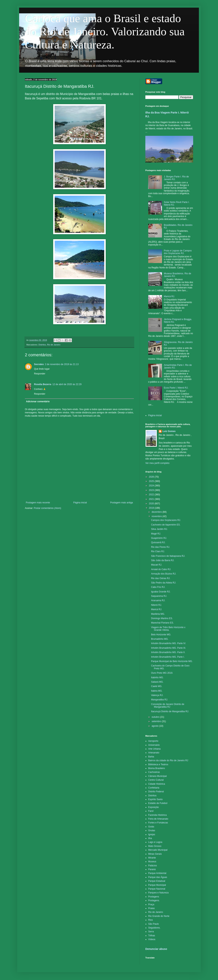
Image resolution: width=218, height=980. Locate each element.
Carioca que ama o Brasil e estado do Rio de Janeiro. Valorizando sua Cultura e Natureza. (105, 31)
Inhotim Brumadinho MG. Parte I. (168, 657)
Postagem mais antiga (122, 503)
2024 (152, 486)
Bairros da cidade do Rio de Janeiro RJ (168, 760)
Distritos (42, 345)
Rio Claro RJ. (158, 551)
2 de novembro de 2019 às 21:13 (62, 364)
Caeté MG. (157, 686)
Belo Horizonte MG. (161, 635)
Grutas (152, 830)
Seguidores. (154, 928)
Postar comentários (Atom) (48, 508)
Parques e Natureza (158, 893)
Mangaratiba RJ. (159, 700)
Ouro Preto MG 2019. (162, 673)
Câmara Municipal (157, 776)
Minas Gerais (155, 854)
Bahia (151, 757)
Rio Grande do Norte (159, 916)
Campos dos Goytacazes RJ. (166, 520)
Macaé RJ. (157, 565)
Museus (152, 862)
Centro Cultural (156, 780)
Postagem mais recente (38, 503)
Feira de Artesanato (158, 819)
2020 (152, 504)
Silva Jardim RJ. (159, 529)
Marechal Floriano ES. (162, 623)
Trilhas (152, 936)
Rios (150, 920)
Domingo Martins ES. (162, 618)
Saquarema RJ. (159, 596)
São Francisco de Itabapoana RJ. (168, 556)
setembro (157, 721)
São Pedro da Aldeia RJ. (164, 583)
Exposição (153, 807)
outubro (156, 717)
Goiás (151, 827)
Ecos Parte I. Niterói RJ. (176, 388)
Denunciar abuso (156, 949)
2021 (152, 499)
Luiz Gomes (169, 431)
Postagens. (154, 900)
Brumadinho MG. (160, 639)
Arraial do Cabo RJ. (161, 569)
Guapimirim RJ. (159, 538)
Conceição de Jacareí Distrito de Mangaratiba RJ (168, 706)
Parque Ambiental (157, 873)
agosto (155, 726)
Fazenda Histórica (157, 815)
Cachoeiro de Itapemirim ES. (166, 525)
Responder (40, 374)
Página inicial (80, 503)
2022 (152, 495)
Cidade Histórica (157, 784)
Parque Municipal (157, 885)
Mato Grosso (155, 846)
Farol (151, 811)
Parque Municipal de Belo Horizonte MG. (172, 661)
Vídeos (152, 939)
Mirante (152, 858)
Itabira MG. (157, 691)
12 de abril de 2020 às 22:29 (67, 384)
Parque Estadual (157, 881)
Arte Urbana (154, 749)
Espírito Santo (155, 799)
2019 (152, 508)
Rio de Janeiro (54, 345)
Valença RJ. (157, 695)
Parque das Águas (158, 877)
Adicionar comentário (38, 401)
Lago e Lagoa (155, 842)
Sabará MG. (157, 682)
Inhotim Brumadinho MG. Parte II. (168, 652)
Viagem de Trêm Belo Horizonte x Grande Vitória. (168, 629)
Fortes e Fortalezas (158, 823)
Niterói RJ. (156, 605)
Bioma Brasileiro (157, 768)
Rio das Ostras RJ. (161, 578)
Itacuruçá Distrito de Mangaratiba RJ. (170, 711)
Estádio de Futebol (158, 803)
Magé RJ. (156, 534)
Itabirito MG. (157, 677)
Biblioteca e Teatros (158, 764)
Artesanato (154, 753)
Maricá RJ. (169, 296)
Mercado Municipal (158, 850)
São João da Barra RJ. (163, 560)
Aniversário (154, 745)
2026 (152, 477)
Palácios (153, 866)
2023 (152, 490)
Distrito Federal (156, 792)
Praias (151, 908)
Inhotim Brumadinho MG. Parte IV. (168, 643)
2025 (152, 481)
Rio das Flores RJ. (161, 547)
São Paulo (153, 924)
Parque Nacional (157, 889)
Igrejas (152, 834)
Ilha (150, 838)
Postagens (154, 897)
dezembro (157, 512)
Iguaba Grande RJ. (161, 592)
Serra (151, 932)
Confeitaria (154, 788)
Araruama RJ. (158, 600)
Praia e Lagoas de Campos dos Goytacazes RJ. (178, 252)
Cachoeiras (154, 772)
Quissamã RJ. (158, 542)
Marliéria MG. (158, 614)
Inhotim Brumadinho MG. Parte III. (168, 648)
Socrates (39, 364)
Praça (151, 904)
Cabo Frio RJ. (158, 587)
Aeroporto (153, 741)
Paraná (152, 869)
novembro (157, 516)
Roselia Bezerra (43, 384)
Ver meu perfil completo (157, 463)
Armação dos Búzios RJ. (164, 574)
